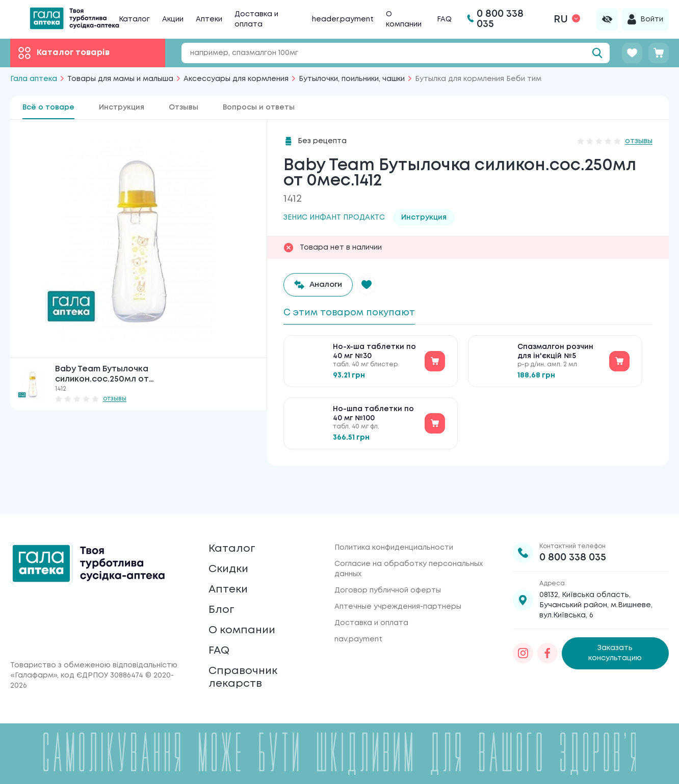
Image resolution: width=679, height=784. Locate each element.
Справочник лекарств (247, 674)
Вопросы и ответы (259, 107)
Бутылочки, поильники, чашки (352, 79)
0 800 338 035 (573, 530)
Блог (223, 594)
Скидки (231, 546)
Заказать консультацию (615, 626)
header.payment (343, 19)
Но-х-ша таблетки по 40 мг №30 (374, 356)
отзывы (115, 399)
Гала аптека (34, 79)
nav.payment (358, 611)
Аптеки (209, 19)
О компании (247, 618)
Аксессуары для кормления (236, 79)
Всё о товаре (48, 107)
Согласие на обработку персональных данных (409, 541)
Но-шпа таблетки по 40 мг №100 (373, 418)
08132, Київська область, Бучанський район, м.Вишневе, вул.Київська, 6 (596, 577)
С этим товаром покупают (356, 314)
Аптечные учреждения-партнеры (398, 579)
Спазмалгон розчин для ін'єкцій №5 (555, 356)
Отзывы (184, 107)
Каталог (134, 19)
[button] (373, 285)
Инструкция (122, 107)
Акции (173, 19)
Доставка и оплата (371, 595)
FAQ (444, 19)
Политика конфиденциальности (394, 520)
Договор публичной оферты (388, 562)
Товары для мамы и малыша (120, 79)
